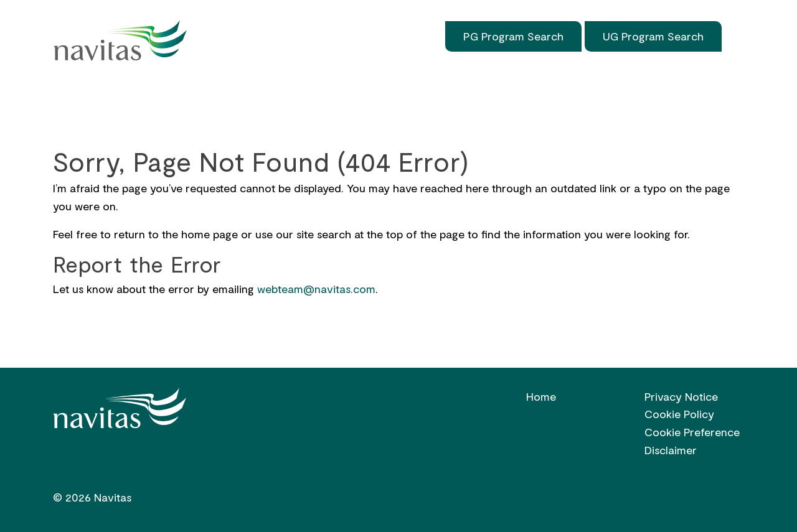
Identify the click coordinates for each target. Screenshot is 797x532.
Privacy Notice (681, 396)
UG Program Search (653, 36)
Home (77, 86)
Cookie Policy (679, 414)
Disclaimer (671, 450)
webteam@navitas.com (316, 289)
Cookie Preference (692, 432)
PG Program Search (513, 36)
